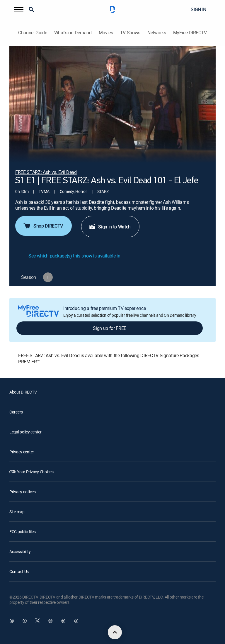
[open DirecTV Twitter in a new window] (37, 621)
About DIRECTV (23, 392)
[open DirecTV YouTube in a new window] (63, 621)
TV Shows (130, 33)
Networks (157, 33)
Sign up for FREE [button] (110, 328)
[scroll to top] (115, 632)
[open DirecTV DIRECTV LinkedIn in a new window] (12, 621)
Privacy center (22, 452)
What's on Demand (73, 33)
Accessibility (20, 551)
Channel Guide (33, 33)
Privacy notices (23, 492)
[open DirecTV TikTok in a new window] (76, 621)
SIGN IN (198, 9)
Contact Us (19, 571)
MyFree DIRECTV (190, 33)
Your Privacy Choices (35, 472)
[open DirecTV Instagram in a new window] (50, 621)
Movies (106, 33)
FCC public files (23, 532)
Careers (16, 412)
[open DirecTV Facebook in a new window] (25, 621)
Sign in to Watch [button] (110, 227)
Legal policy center (25, 432)
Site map (17, 512)
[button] (19, 9)
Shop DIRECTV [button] (43, 226)
